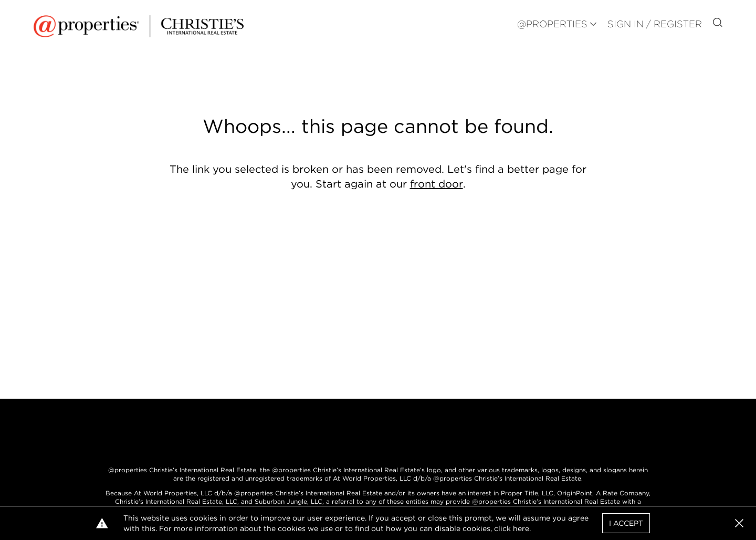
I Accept (626, 523)
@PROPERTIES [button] (552, 24)
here (521, 528)
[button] (739, 523)
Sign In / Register (655, 24)
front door (437, 184)
